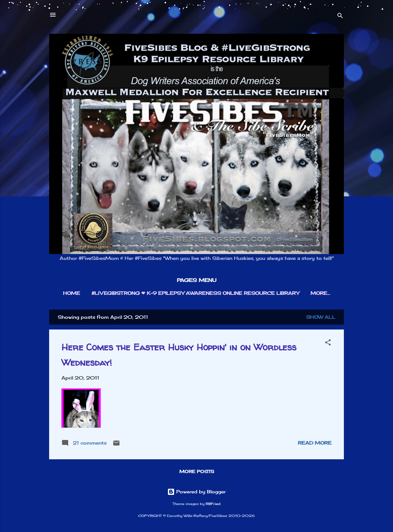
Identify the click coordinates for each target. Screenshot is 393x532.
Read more (315, 443)
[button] (328, 343)
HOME (72, 293)
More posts (197, 471)
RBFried (213, 504)
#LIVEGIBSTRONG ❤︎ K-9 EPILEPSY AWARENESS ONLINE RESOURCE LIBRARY (195, 293)
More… (320, 293)
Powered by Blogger (196, 492)
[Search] (340, 17)
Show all (321, 317)
